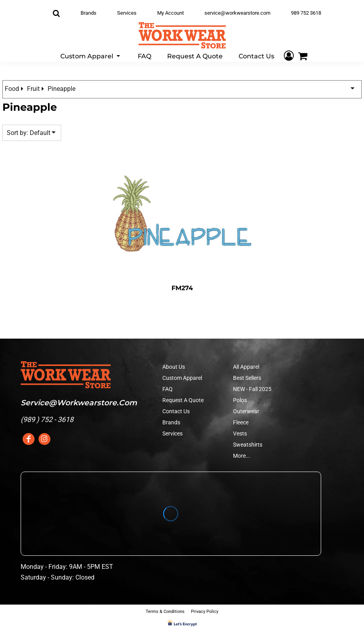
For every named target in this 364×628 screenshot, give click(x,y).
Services (127, 13)
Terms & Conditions (165, 612)
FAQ (168, 389)
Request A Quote (183, 400)
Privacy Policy (205, 612)
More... (242, 456)
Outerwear (246, 411)
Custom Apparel (182, 378)
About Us (174, 367)
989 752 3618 (306, 13)
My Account (170, 13)
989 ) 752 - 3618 (48, 419)
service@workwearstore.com (237, 13)
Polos (240, 400)
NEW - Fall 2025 (252, 389)
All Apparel (246, 367)
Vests (240, 433)
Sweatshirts (248, 445)
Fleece (241, 422)
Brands (89, 13)
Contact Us (176, 411)
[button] (91, 56)
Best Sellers (247, 378)
